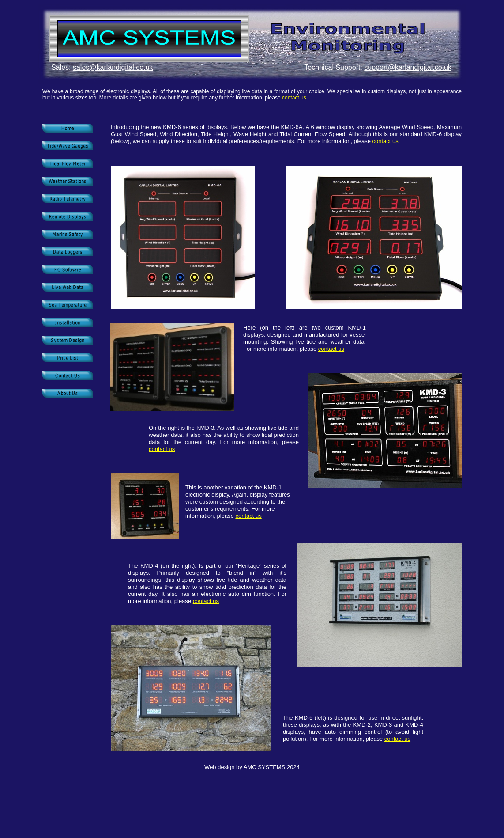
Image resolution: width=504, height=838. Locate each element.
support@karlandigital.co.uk (408, 67)
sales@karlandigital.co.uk (113, 67)
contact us (294, 98)
